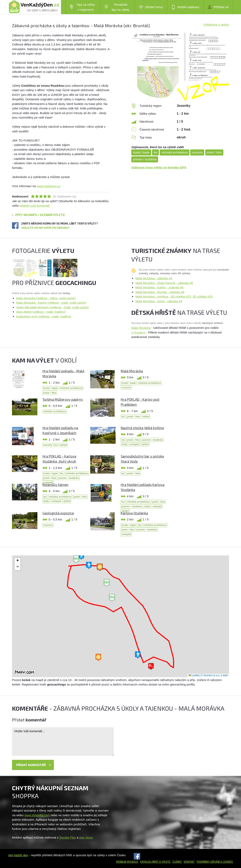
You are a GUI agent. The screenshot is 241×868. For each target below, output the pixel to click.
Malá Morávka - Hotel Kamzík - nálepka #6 (164, 283)
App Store (86, 837)
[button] (112, 598)
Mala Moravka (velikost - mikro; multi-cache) (46, 298)
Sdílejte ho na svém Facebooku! (45, 228)
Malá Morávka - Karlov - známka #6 (159, 287)
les (155, 152)
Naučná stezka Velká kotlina (142, 428)
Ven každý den (18, 855)
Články (177, 862)
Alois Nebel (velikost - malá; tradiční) (41, 312)
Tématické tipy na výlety (117, 7)
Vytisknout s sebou (216, 24)
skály (124, 444)
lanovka (47, 445)
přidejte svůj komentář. (35, 206)
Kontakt (189, 862)
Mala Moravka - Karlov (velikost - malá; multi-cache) (51, 303)
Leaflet (194, 675)
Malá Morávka (141, 328)
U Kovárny (138, 332)
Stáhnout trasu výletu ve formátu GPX (159, 167)
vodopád (134, 444)
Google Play (68, 837)
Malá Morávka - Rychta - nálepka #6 (160, 292)
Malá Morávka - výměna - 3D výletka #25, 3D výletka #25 (174, 296)
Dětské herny (151, 7)
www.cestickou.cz (49, 186)
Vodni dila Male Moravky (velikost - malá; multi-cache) (52, 307)
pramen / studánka (145, 159)
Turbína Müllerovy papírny (63, 399)
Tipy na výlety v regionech (82, 7)
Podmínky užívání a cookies (215, 862)
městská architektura (174, 152)
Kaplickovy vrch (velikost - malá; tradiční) (44, 316)
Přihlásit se (218, 7)
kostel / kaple (141, 152)
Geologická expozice (58, 513)
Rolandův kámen (55, 485)
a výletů (164, 862)
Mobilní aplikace (185, 7)
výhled (146, 417)
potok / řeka (214, 152)
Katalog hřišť (149, 862)
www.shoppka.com (37, 815)
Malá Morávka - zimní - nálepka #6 (159, 301)
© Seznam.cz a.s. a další (214, 675)
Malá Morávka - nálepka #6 (154, 278)
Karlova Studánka (134, 513)
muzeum (197, 152)
